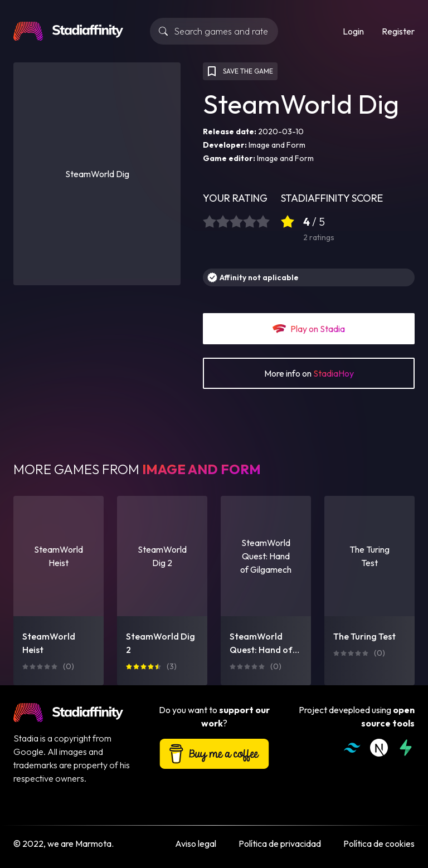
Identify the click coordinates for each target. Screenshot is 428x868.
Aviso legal (196, 843)
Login (353, 31)
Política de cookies (379, 843)
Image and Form (277, 145)
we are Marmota (79, 843)
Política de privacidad (280, 843)
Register (398, 31)
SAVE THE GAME (239, 71)
